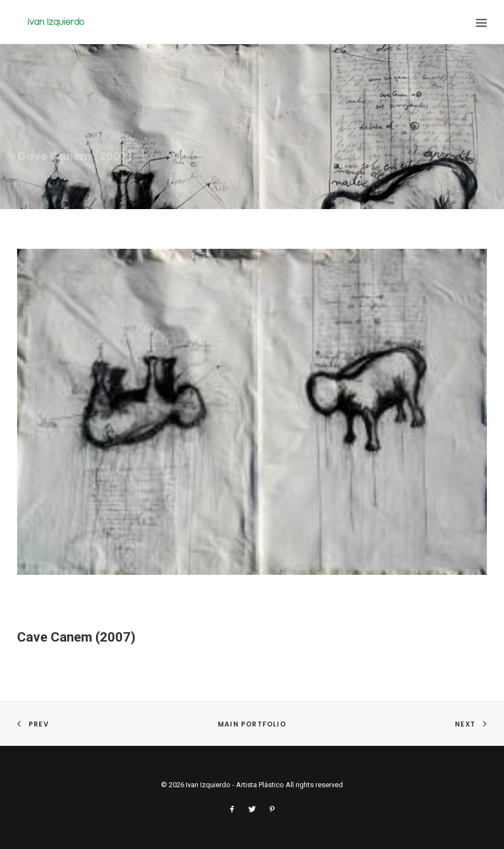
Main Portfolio (252, 724)
